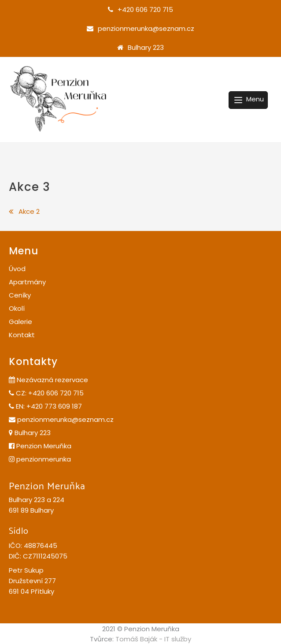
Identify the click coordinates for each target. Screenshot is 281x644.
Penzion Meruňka (40, 446)
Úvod (17, 269)
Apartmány (27, 282)
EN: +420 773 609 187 (45, 406)
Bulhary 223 (146, 47)
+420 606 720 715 (145, 9)
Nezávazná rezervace (48, 380)
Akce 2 (29, 211)
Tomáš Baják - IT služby (153, 639)
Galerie (20, 322)
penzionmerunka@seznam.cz (146, 28)
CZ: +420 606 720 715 (46, 393)
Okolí (17, 308)
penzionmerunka (40, 459)
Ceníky (20, 295)
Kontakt (22, 335)
